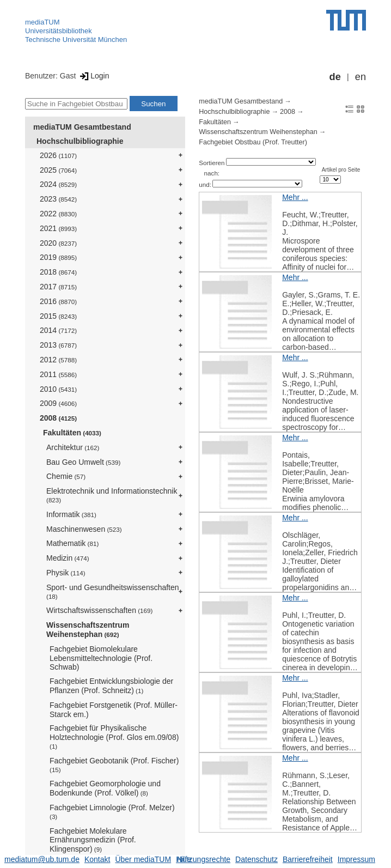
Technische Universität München (76, 40)
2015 (58, 316)
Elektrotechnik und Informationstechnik (112, 495)
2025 (58, 170)
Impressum (356, 859)
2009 (58, 403)
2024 (58, 184)
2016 (58, 301)
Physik (66, 573)
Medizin (68, 558)
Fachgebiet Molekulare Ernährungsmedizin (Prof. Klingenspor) (93, 840)
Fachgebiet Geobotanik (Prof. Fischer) (114, 765)
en (361, 77)
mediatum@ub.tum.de (42, 859)
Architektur (73, 447)
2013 (58, 345)
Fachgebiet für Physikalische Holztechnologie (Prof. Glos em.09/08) (114, 737)
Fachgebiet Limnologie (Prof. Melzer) (112, 812)
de (335, 77)
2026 (58, 155)
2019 (58, 257)
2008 (58, 418)
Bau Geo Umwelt (83, 462)
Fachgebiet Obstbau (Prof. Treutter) (253, 142)
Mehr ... (295, 197)
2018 (58, 272)
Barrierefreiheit (308, 859)
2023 (58, 199)
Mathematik (72, 543)
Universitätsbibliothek (59, 31)
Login (93, 76)
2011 (58, 374)
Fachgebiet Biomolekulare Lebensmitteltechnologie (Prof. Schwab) (101, 658)
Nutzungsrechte (204, 859)
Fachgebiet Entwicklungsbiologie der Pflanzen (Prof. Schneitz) (111, 686)
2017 (58, 287)
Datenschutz (256, 859)
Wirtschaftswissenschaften (99, 610)
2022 (58, 214)
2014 (58, 330)
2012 (58, 360)
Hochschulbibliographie (80, 141)
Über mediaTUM (143, 859)
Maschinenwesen (84, 529)
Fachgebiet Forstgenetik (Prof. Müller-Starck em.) (114, 710)
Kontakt (97, 859)
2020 (58, 243)
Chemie (66, 476)
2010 (58, 389)
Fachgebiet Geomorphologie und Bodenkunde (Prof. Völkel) (105, 788)
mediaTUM (42, 22)
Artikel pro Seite (341, 170)
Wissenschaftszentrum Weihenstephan (88, 630)
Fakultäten (72, 433)
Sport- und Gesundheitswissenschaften (113, 591)
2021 (58, 228)
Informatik (71, 514)
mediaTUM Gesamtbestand (82, 127)
